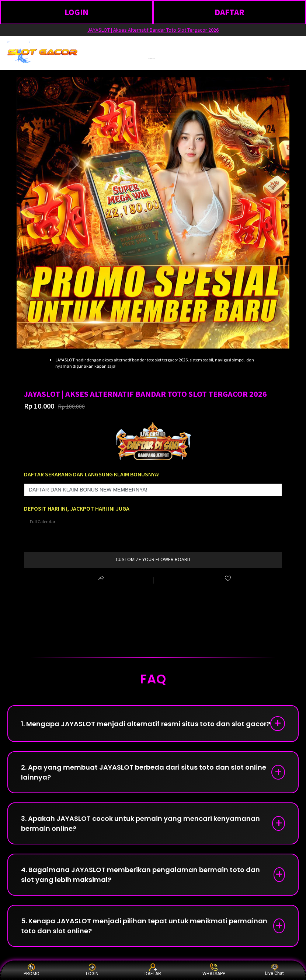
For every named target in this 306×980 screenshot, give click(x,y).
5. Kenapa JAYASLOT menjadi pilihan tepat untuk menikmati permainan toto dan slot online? (144, 926)
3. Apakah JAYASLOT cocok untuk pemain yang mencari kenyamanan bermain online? (140, 823)
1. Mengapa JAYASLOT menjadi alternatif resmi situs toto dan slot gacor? (146, 724)
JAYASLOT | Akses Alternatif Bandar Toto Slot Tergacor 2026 (153, 30)
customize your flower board (153, 559)
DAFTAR (229, 12)
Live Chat (274, 970)
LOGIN (76, 12)
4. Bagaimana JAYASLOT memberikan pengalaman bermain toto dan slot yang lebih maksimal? (140, 875)
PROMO (32, 970)
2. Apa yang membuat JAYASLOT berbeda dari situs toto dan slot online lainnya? (144, 772)
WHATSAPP (214, 970)
